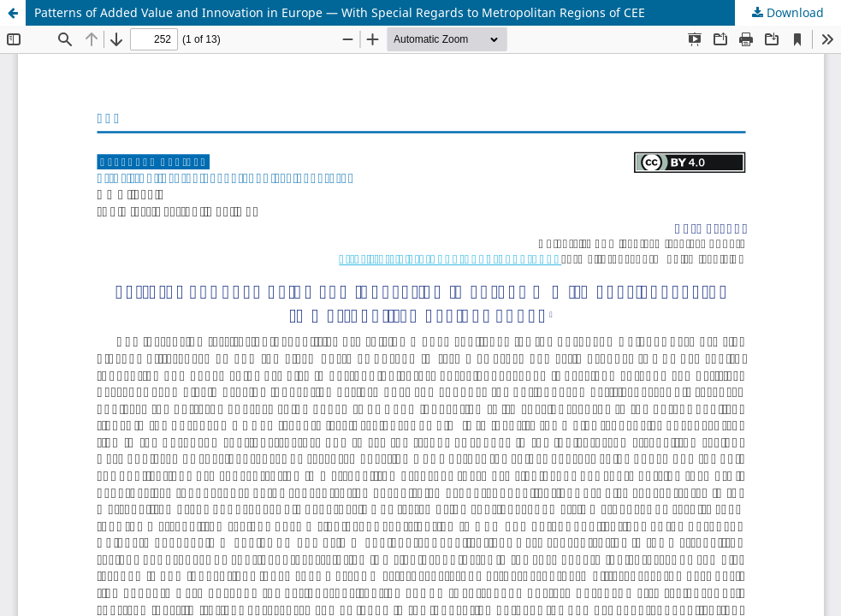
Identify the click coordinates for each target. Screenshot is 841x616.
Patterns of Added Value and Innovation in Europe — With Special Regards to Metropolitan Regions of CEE (340, 12)
